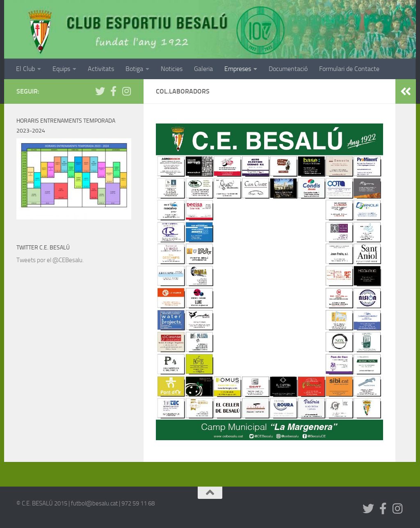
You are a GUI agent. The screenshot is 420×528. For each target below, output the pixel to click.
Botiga (134, 69)
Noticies (172, 69)
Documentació (288, 69)
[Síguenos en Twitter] (100, 91)
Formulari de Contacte (349, 69)
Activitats (101, 69)
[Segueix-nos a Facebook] (113, 91)
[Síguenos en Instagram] (126, 91)
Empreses (238, 69)
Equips (61, 69)
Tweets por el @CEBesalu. (50, 260)
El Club (25, 69)
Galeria (203, 69)
